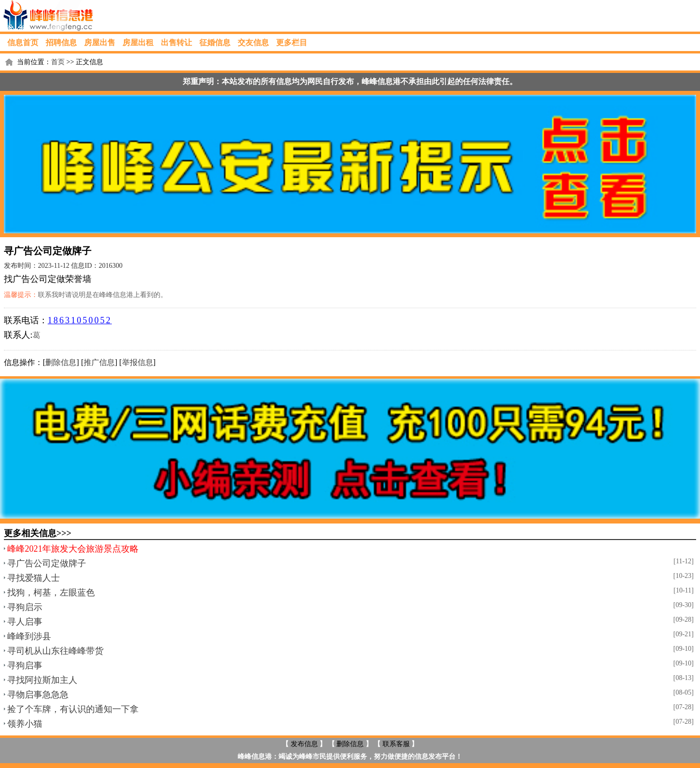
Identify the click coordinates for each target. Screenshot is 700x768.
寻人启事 (25, 622)
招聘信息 (61, 43)
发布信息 (304, 744)
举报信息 (138, 362)
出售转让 (176, 43)
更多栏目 (292, 43)
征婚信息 (215, 43)
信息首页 (23, 43)
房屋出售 (100, 43)
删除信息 (61, 362)
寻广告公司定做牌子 (47, 563)
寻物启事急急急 (38, 695)
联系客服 (396, 744)
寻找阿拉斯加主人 (42, 680)
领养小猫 (25, 724)
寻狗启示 (25, 607)
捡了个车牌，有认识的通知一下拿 (73, 709)
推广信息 (99, 362)
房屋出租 (138, 43)
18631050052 (80, 320)
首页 (58, 62)
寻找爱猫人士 (34, 578)
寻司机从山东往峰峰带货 (55, 651)
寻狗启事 (25, 665)
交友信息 (253, 43)
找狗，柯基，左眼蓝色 (51, 593)
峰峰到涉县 (29, 636)
